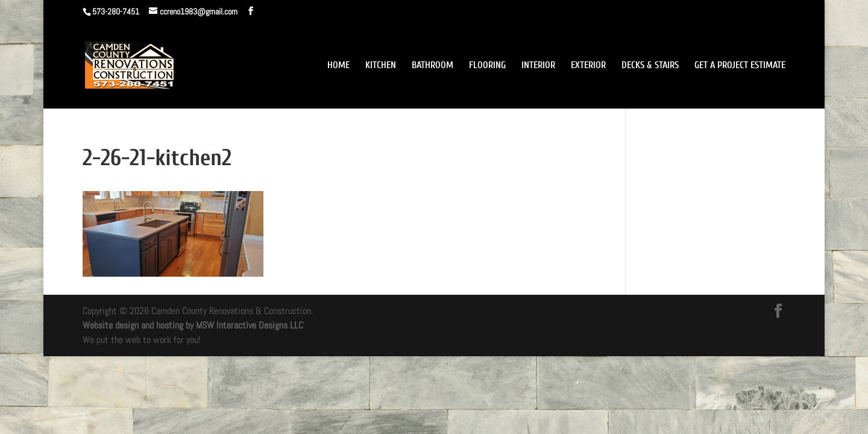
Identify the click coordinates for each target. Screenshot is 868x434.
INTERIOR (538, 66)
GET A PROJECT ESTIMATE (740, 66)
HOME (338, 66)
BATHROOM (432, 66)
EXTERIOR (588, 66)
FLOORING (487, 66)
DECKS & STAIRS (650, 66)
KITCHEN (381, 66)
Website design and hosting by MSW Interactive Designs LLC (193, 325)
